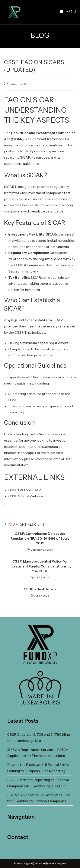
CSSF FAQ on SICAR (25, 490)
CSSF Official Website (26, 496)
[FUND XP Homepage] (40, 645)
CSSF (19, 265)
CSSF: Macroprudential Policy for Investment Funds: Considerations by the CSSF (40, 566)
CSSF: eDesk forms (40, 589)
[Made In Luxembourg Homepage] (40, 688)
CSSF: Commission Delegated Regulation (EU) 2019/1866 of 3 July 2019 (40, 538)
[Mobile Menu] (68, 12)
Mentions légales (57, 863)
